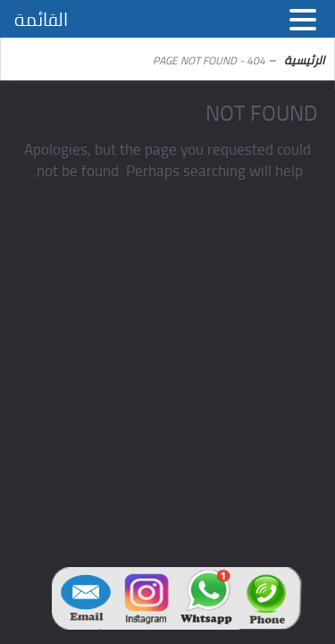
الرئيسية (304, 60)
